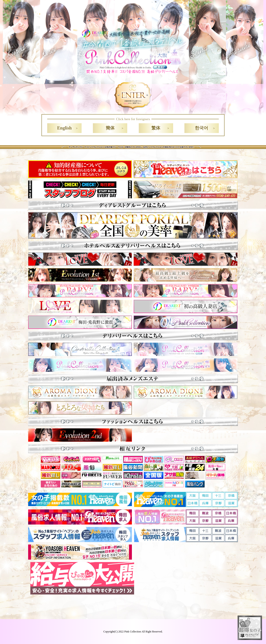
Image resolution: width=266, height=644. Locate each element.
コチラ (126, 103)
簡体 (110, 128)
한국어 (201, 128)
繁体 (156, 128)
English (65, 128)
